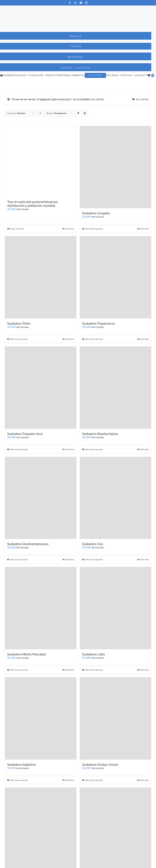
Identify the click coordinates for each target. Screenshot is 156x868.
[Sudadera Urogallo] (116, 167)
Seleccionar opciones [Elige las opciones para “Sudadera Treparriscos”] (94, 339)
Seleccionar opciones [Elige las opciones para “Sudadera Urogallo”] (94, 229)
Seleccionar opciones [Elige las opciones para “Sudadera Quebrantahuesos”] (19, 559)
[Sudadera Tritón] (41, 277)
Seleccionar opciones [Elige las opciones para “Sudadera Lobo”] (94, 670)
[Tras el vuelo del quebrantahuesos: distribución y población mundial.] (41, 162)
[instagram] (86, 3)
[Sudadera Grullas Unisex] (116, 718)
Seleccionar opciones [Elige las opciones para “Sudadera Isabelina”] (19, 780)
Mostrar (56, 113)
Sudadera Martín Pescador (27, 654)
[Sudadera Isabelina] (41, 718)
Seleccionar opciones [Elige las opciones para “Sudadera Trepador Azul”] (19, 449)
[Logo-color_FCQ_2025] (78, 8)
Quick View (69, 229)
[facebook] (70, 3)
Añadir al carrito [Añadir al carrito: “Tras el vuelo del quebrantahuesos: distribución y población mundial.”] (16, 229)
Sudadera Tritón (19, 324)
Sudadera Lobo (93, 654)
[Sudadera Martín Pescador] (41, 608)
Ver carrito (142, 99)
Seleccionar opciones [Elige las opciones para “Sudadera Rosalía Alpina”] (94, 449)
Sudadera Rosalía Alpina (100, 434)
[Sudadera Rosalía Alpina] (116, 388)
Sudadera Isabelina (21, 765)
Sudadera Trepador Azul (25, 434)
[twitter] (75, 3)
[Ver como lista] (85, 113)
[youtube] (81, 3)
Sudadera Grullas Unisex (100, 765)
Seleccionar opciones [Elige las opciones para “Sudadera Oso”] (94, 559)
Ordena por (16, 113)
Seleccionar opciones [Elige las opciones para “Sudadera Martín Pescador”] (19, 670)
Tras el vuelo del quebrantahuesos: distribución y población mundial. (33, 204)
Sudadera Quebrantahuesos (28, 544)
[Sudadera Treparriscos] (116, 277)
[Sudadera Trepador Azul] (41, 388)
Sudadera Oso (93, 544)
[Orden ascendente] (40, 113)
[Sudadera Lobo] (116, 608)
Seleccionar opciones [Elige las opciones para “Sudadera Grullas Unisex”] (94, 780)
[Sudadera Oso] (116, 498)
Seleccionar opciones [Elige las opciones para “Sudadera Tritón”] (19, 339)
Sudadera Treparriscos (99, 324)
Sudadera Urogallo (96, 213)
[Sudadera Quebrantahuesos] (41, 498)
